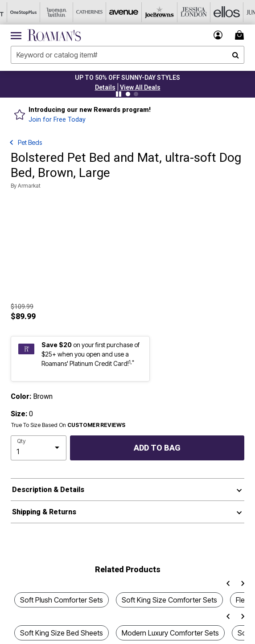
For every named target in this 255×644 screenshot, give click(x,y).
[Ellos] (214, 12)
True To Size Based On (68, 425)
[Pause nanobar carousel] (119, 94)
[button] (105, 87)
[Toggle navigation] (16, 35)
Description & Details (48, 490)
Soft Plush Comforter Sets (62, 600)
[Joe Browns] (148, 12)
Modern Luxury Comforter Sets (170, 633)
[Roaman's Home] (54, 35)
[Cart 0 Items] (241, 35)
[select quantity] (39, 448)
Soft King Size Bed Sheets (62, 633)
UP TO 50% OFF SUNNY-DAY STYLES (127, 78)
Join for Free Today (57, 120)
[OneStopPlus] (16, 12)
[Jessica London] (181, 12)
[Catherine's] (82, 12)
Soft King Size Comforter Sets (169, 600)
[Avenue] (115, 12)
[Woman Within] (49, 12)
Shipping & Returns (44, 512)
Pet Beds (30, 142)
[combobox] (127, 55)
